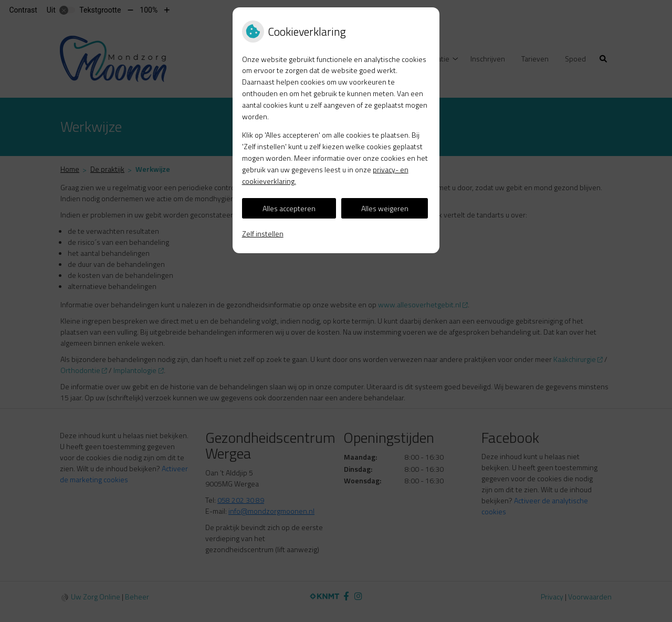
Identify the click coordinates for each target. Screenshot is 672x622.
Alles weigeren (385, 208)
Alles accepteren (289, 208)
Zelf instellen (263, 234)
